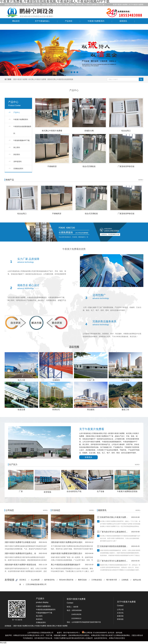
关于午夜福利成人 (42, 21)
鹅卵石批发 (82, 580)
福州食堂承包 (49, 580)
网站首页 (16, 21)
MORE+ (141, 180)
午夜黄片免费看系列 (96, 21)
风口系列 (17, 147)
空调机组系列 (18, 169)
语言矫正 (23, 580)
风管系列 (17, 154)
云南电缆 (125, 580)
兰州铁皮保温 (97, 580)
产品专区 (69, 21)
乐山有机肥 (35, 580)
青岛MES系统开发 (66, 580)
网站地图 (3, 643)
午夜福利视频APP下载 (22, 140)
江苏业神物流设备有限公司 (36, 584)
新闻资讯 (123, 21)
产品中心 (17, 112)
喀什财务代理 (112, 580)
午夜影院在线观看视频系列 (22, 130)
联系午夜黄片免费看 (21, 27)
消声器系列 (17, 162)
